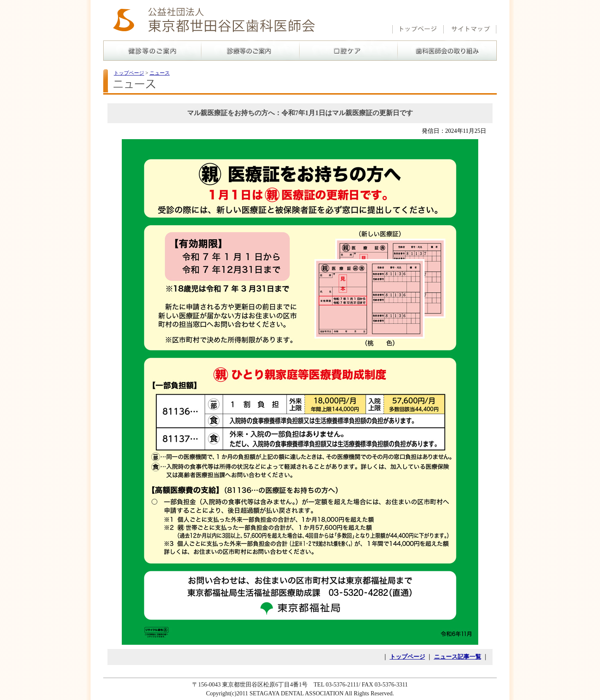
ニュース (160, 73)
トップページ (129, 73)
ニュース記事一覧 (458, 657)
